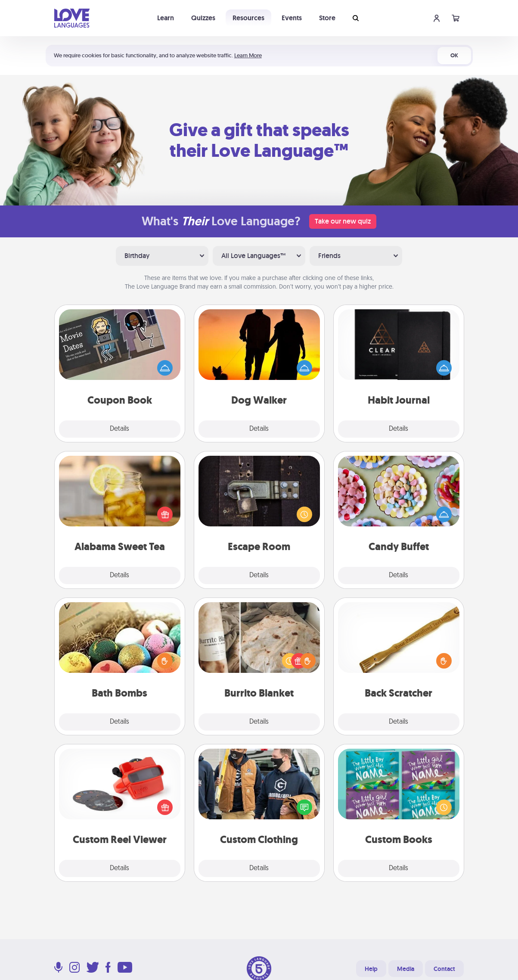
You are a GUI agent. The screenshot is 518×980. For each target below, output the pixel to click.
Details (119, 429)
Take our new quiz (343, 221)
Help (371, 969)
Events (292, 18)
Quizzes (203, 18)
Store (327, 18)
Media (406, 969)
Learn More (248, 55)
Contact (444, 969)
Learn (166, 18)
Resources (248, 18)
